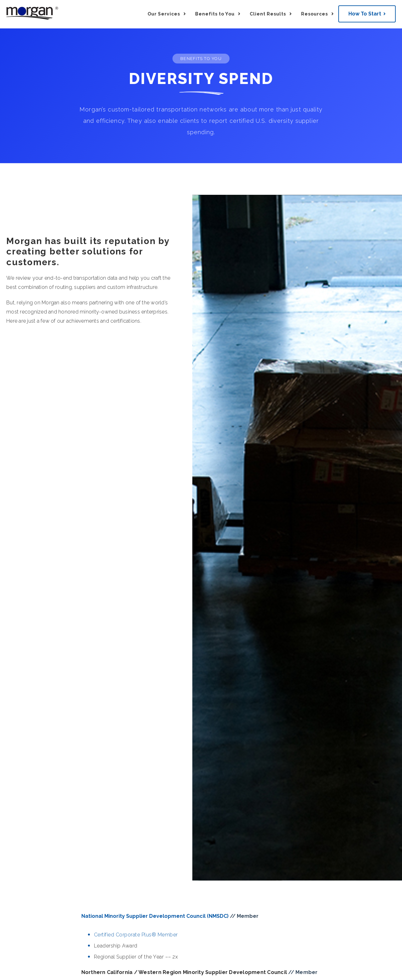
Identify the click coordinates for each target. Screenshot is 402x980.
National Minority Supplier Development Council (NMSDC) (156, 916)
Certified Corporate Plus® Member (136, 935)
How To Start (365, 14)
